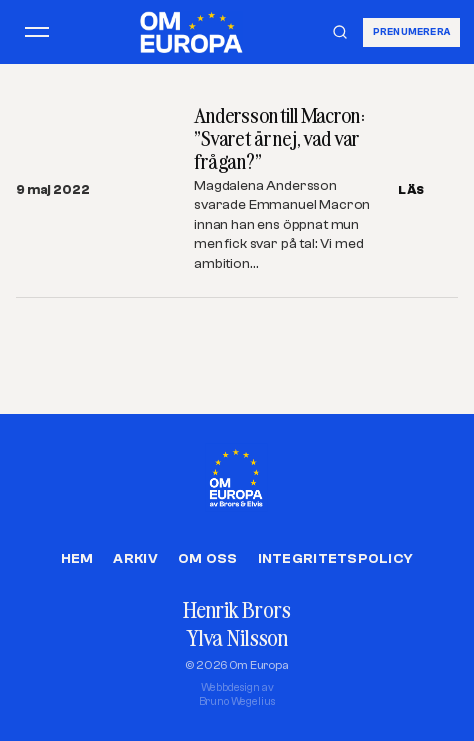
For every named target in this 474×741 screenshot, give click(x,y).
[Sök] (340, 32)
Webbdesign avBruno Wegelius (237, 694)
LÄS (411, 190)
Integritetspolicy (336, 559)
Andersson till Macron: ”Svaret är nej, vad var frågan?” (279, 138)
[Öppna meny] (37, 32)
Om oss (208, 559)
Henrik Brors (236, 609)
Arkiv (135, 559)
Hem (77, 559)
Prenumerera (411, 32)
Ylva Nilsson (237, 637)
